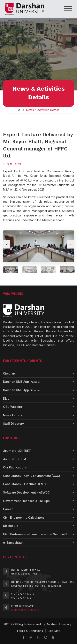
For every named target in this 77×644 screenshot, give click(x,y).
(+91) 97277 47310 (23, 594)
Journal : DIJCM (15, 459)
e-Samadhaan (13, 543)
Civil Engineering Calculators (24, 517)
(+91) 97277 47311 (22, 598)
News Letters (13, 415)
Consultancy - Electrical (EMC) (25, 484)
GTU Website (13, 407)
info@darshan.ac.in (23, 606)
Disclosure (11, 526)
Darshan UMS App (22, 382)
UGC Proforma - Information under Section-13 (36, 534)
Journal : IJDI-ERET (17, 451)
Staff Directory (13, 424)
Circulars (9, 373)
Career (8, 509)
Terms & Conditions (30, 631)
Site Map (54, 631)
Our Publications (15, 467)
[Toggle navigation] (68, 9)
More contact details (25, 610)
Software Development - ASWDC (26, 492)
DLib (6, 398)
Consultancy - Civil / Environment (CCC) (32, 476)
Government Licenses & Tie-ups (26, 501)
